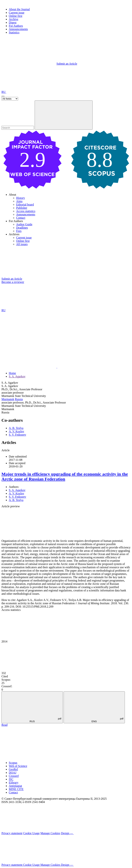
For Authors (16, 26)
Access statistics (26, 211)
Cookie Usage (31, 833)
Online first (15, 16)
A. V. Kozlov (16, 431)
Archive (14, 19)
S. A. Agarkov (17, 376)
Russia (19, 399)
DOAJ (13, 773)
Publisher (22, 208)
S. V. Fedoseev (18, 435)
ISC (11, 779)
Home (12, 373)
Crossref (14, 776)
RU (4, 92)
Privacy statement (12, 833)
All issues (22, 244)
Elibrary (14, 783)
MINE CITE (16, 789)
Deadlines (22, 228)
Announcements (18, 29)
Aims (19, 201)
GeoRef (13, 769)
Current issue (17, 13)
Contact (21, 218)
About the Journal (19, 9)
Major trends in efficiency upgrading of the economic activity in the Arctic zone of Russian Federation (65, 477)
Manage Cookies (50, 833)
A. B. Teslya (16, 428)
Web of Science (18, 766)
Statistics (14, 32)
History (21, 198)
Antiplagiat (15, 786)
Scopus (13, 763)
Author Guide (24, 224)
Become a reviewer (13, 282)
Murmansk (8, 399)
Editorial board (25, 205)
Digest (13, 22)
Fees (19, 231)
